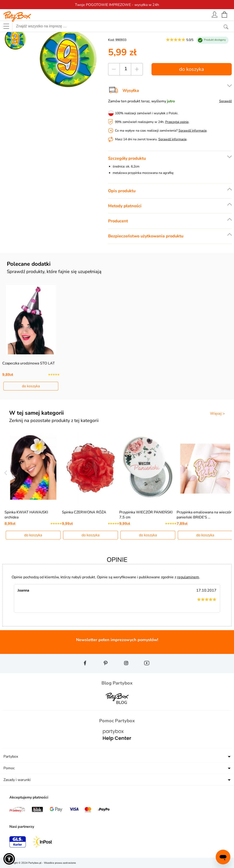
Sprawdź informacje (193, 131)
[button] (9, 859)
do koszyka (192, 69)
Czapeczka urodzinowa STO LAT (29, 363)
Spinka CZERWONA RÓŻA (84, 512)
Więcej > (217, 414)
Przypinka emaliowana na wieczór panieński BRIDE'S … (204, 515)
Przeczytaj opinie (177, 122)
